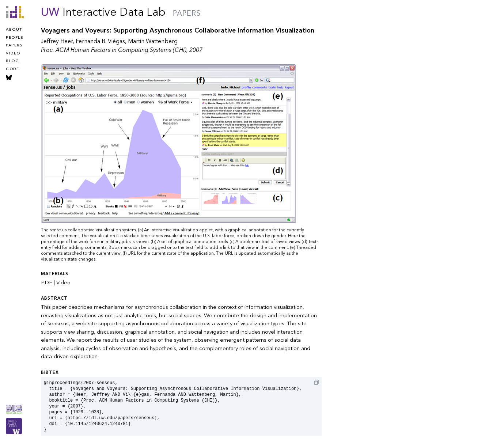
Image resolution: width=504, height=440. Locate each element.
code (12, 69)
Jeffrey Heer (57, 41)
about (14, 30)
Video (63, 282)
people (14, 38)
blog (12, 61)
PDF (47, 282)
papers (14, 45)
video (13, 53)
